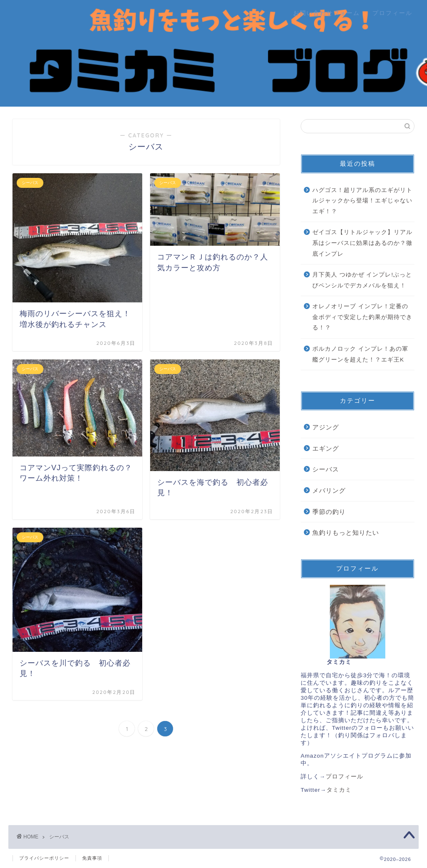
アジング (326, 427)
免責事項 (92, 858)
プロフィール (392, 13)
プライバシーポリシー (44, 858)
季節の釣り (329, 512)
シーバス (326, 469)
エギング (326, 448)
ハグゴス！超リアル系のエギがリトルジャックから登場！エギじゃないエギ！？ (362, 201)
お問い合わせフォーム (327, 13)
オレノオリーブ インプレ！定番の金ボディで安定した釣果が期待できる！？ (362, 317)
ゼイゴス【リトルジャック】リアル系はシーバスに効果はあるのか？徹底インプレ (362, 243)
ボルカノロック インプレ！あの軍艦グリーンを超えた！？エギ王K (360, 354)
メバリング (329, 490)
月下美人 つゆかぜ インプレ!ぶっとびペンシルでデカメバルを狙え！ (362, 280)
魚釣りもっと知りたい (346, 533)
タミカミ (339, 790)
